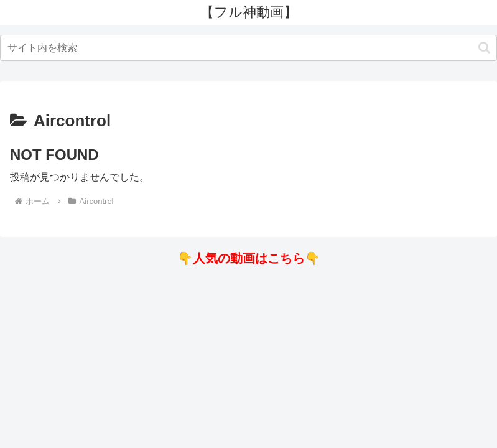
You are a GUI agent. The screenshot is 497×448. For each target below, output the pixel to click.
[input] (248, 48)
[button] (484, 48)
